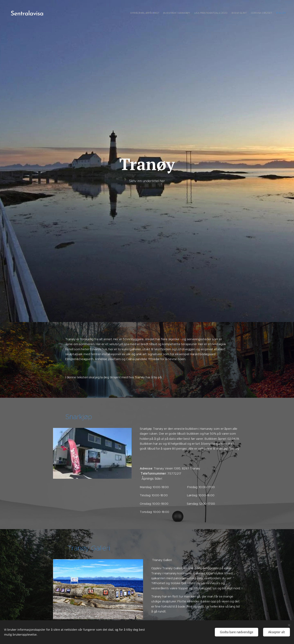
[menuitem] (266, 13)
